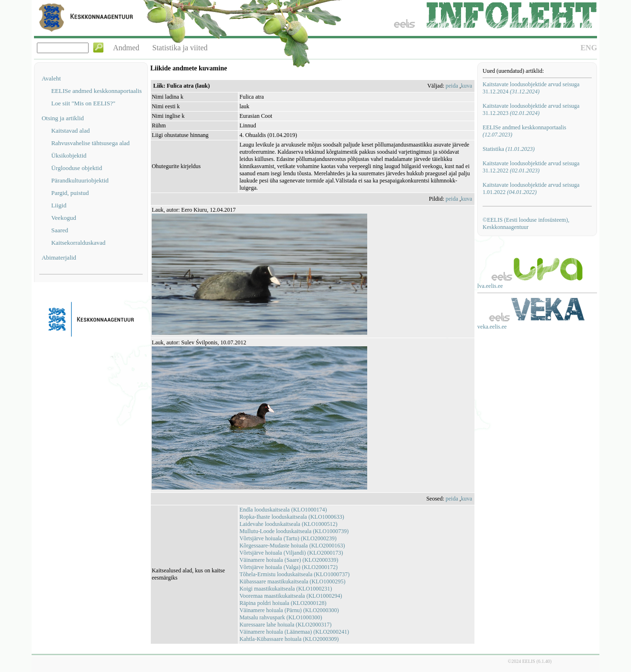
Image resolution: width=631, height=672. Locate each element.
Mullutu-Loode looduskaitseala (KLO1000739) (294, 531)
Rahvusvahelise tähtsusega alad (90, 143)
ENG (589, 48)
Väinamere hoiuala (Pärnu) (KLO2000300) (289, 610)
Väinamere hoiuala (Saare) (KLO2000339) (289, 560)
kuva (467, 86)
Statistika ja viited (180, 48)
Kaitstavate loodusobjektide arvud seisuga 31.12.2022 (531, 167)
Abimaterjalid (59, 257)
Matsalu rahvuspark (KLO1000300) (281, 617)
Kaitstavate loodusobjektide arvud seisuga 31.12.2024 (531, 88)
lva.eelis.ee (490, 286)
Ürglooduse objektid (77, 168)
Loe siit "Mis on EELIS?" (83, 103)
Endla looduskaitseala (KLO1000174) (283, 510)
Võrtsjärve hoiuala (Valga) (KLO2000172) (288, 567)
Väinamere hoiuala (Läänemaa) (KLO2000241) (294, 632)
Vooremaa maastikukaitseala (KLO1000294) (291, 596)
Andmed (126, 48)
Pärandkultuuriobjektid (80, 180)
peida (452, 86)
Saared (60, 230)
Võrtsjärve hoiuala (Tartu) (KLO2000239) (288, 538)
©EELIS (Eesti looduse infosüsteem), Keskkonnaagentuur (526, 223)
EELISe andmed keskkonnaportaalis (96, 91)
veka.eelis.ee (492, 327)
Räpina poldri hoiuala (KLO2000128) (283, 603)
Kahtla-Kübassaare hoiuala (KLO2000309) (289, 639)
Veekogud (64, 218)
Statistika (509, 149)
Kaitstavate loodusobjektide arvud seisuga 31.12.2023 (531, 109)
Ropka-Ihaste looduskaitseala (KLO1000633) (292, 517)
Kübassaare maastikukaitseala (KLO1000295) (292, 581)
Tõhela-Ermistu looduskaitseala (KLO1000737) (294, 574)
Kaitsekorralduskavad (78, 243)
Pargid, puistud (70, 193)
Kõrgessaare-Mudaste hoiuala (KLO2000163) (292, 546)
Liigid (59, 205)
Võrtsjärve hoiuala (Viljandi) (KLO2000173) (291, 553)
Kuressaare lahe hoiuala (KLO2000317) (285, 625)
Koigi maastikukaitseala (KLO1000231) (286, 589)
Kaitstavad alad (71, 131)
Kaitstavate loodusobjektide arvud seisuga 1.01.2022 (531, 188)
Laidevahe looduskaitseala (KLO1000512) (288, 524)
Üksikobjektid (69, 155)
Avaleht (51, 78)
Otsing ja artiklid (63, 118)
